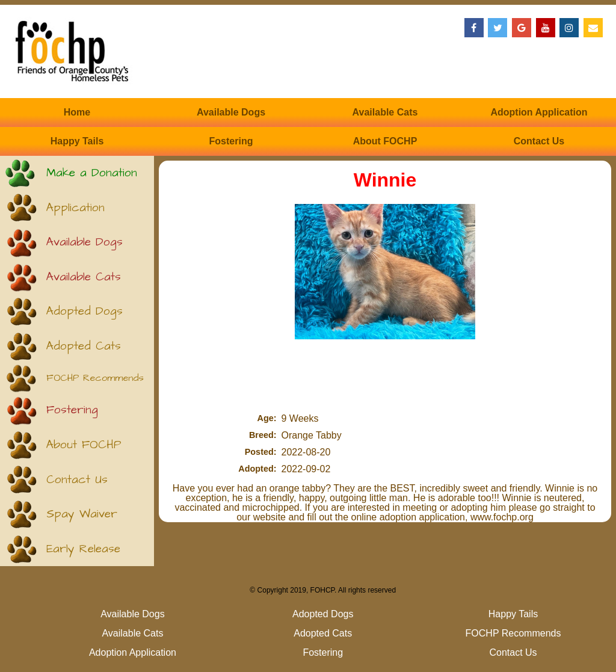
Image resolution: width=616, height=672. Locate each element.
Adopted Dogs (85, 311)
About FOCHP (385, 141)
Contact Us (539, 141)
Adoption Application (539, 112)
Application (75, 208)
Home (77, 112)
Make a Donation (92, 173)
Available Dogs (231, 112)
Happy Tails (77, 141)
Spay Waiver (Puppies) (82, 519)
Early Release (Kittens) (83, 554)
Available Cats (385, 112)
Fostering (231, 141)
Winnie (385, 180)
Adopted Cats (84, 346)
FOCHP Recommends (95, 378)
